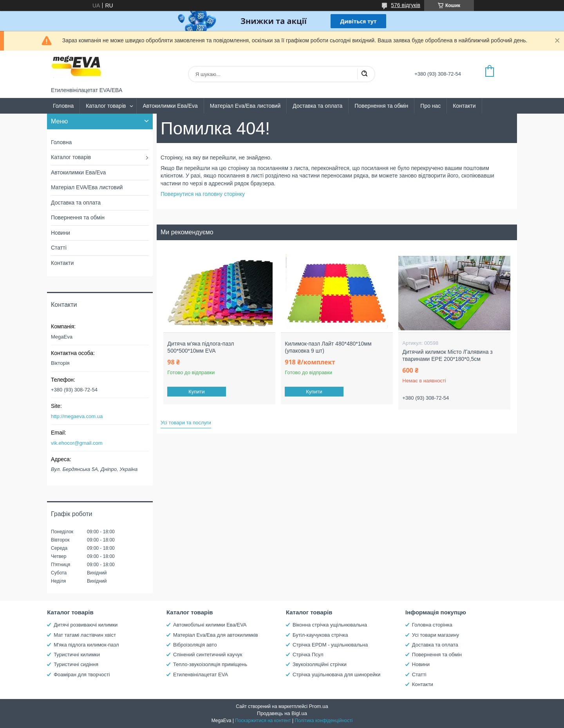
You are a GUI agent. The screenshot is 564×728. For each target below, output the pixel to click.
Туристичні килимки (77, 655)
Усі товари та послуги (186, 423)
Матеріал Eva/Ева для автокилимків (216, 635)
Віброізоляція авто (195, 645)
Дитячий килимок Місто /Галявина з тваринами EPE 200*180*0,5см (447, 355)
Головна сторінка (432, 625)
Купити (197, 392)
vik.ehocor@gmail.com (77, 443)
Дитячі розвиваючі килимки (86, 625)
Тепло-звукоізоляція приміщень (210, 664)
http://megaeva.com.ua (77, 416)
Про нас (430, 106)
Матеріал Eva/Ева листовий (245, 106)
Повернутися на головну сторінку (203, 194)
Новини (61, 233)
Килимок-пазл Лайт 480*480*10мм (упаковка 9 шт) (328, 347)
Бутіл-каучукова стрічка (320, 635)
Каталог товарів (106, 106)
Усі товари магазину (436, 635)
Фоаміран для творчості (82, 675)
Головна (63, 106)
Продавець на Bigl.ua (282, 713)
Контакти (464, 106)
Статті (59, 248)
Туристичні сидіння (76, 664)
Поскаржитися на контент (263, 721)
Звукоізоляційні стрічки (320, 664)
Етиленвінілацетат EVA (201, 675)
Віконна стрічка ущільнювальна (330, 625)
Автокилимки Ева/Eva (170, 106)
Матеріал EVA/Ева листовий (87, 187)
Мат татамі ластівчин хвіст (85, 635)
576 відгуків (406, 5)
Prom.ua (319, 706)
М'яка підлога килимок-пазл (86, 645)
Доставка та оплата (317, 106)
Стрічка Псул (308, 655)
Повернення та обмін (381, 106)
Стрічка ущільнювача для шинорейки (336, 675)
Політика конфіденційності (324, 721)
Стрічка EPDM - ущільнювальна (330, 645)
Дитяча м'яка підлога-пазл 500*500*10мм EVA (201, 347)
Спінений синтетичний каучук (208, 655)
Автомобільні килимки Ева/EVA (210, 625)
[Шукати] (364, 74)
